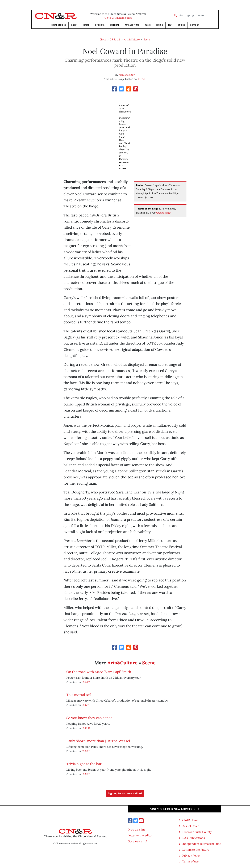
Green (74, 25)
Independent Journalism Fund (202, 844)
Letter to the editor (140, 835)
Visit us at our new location (175, 809)
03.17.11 (85, 705)
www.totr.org (163, 213)
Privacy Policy (191, 856)
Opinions (100, 25)
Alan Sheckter (127, 75)
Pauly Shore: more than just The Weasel (98, 741)
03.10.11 (86, 728)
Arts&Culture (132, 25)
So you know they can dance (89, 718)
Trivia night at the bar (84, 764)
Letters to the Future (196, 850)
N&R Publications (193, 838)
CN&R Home (190, 820)
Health (86, 25)
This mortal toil (79, 695)
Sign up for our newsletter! (125, 794)
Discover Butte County (197, 832)
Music (147, 25)
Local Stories (59, 25)
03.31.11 (115, 39)
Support (195, 25)
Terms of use (190, 861)
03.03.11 (86, 751)
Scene (147, 39)
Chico (103, 39)
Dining (159, 25)
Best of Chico (191, 826)
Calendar (115, 25)
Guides (181, 25)
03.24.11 (86, 682)
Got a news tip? (138, 841)
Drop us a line (137, 829)
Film (170, 25)
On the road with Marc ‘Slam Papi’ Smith (99, 672)
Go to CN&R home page (118, 18)
